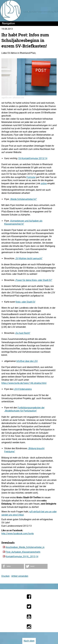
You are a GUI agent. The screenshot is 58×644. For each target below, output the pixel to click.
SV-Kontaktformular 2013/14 (33, 158)
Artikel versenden (20, 576)
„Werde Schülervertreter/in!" (23, 199)
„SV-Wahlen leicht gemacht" (29, 258)
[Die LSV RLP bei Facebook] (29, 597)
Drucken (6, 576)
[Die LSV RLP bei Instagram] (29, 627)
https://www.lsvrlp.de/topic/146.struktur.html (24, 383)
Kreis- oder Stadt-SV (25, 302)
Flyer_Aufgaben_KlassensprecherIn (23, 552)
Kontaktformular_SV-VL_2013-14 (22, 557)
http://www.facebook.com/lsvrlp (18, 534)
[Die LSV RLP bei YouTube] (29, 617)
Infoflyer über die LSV (27, 361)
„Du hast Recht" (23, 333)
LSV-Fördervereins (23, 389)
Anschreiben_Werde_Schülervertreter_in (25, 547)
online (44, 183)
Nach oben (29, 641)
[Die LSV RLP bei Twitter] (29, 606)
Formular (31, 177)
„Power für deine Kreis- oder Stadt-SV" (34, 280)
